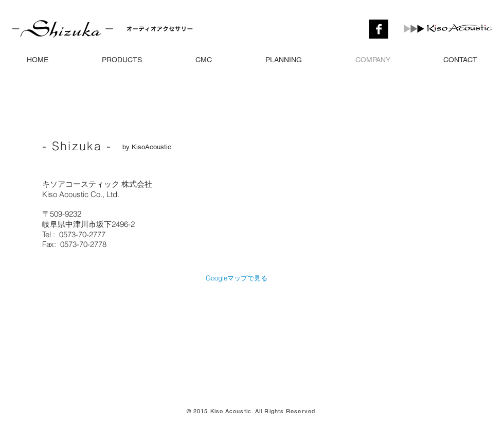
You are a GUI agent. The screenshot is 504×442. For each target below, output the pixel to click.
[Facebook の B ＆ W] (379, 29)
